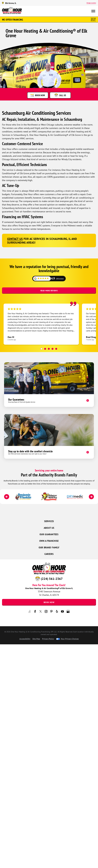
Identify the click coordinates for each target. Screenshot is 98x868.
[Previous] (7, 497)
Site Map (36, 639)
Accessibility (25, 639)
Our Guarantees (49, 534)
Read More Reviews (49, 291)
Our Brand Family (49, 547)
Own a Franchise (49, 541)
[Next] (91, 497)
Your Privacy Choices (67, 639)
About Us (49, 528)
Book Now (49, 602)
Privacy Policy (48, 639)
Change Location (91, 3)
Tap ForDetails (93, 19)
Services (49, 521)
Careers (49, 554)
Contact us (15, 239)
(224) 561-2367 (52, 579)
